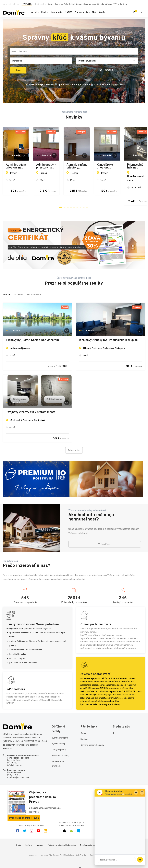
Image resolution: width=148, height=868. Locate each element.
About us (33, 845)
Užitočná (109, 4)
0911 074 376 (13, 752)
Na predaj (18, 284)
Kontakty (29, 834)
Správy (51, 4)
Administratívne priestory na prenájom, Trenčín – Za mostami (110, 166)
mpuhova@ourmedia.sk (18, 767)
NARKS (68, 12)
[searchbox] (74, 51)
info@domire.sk (14, 755)
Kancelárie (57, 12)
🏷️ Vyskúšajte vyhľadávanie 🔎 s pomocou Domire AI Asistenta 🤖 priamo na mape (68, 84)
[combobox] (74, 51)
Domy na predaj (59, 739)
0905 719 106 (13, 764)
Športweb (59, 4)
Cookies (94, 845)
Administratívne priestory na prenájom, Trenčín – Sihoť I (36, 166)
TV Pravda (118, 4)
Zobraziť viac (74, 440)
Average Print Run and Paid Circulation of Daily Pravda (64, 845)
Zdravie (79, 4)
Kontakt (84, 729)
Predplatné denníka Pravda (24, 807)
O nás (102, 12)
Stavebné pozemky (61, 745)
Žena (86, 4)
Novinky (35, 12)
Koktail (72, 4)
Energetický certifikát (86, 12)
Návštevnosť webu (88, 834)
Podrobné (106, 70)
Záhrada (100, 4)
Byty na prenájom (60, 727)
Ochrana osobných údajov (92, 735)
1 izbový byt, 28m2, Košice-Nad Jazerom (32, 329)
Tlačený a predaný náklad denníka (62, 834)
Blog (125, 4)
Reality (45, 12)
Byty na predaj (58, 733)
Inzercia (40, 834)
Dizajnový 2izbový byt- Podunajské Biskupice (108, 329)
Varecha (92, 4)
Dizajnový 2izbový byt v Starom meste (31, 402)
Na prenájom (34, 284)
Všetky (6, 284)
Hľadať (18, 70)
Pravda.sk (126, 684)
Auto (66, 4)
